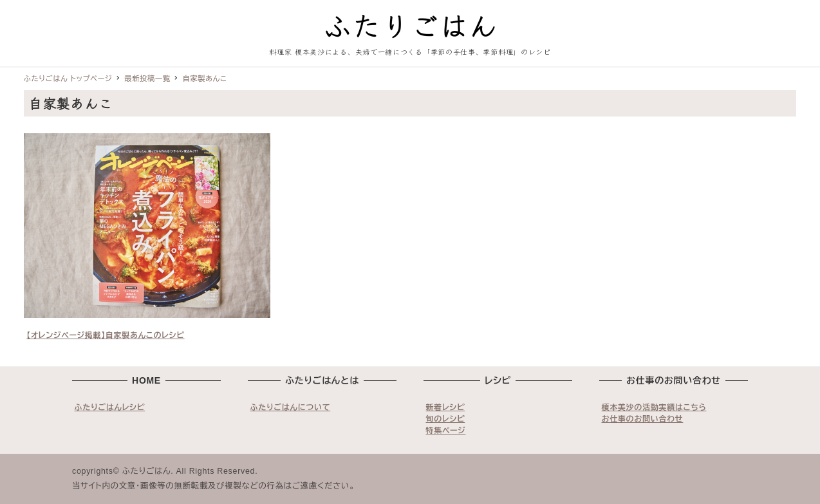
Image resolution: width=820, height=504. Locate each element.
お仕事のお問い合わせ (643, 419)
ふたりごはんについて (291, 407)
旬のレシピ (446, 419)
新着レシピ (446, 407)
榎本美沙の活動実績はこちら (654, 407)
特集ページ (446, 431)
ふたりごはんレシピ (110, 407)
